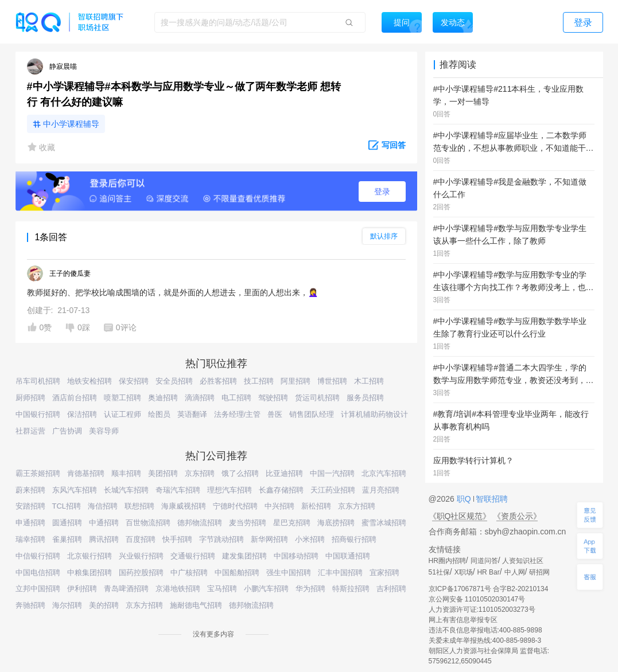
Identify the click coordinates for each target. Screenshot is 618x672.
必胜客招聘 (218, 381)
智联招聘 (491, 499)
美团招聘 (163, 473)
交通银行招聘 (193, 556)
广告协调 (67, 431)
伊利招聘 (82, 589)
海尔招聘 (67, 605)
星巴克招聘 (292, 523)
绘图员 (159, 414)
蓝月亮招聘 (381, 490)
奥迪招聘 (163, 398)
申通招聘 (30, 523)
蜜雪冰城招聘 (384, 523)
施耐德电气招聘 (196, 605)
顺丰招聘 (126, 473)
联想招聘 (139, 506)
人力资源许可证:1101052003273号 (482, 610)
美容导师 (104, 431)
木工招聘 (369, 381)
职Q (465, 499)
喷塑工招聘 (123, 398)
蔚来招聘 (30, 490)
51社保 (439, 572)
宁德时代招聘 (235, 506)
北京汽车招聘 (384, 473)
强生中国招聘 (289, 573)
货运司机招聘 (317, 398)
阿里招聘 (296, 381)
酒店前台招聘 (75, 398)
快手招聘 (177, 539)
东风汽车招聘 (75, 490)
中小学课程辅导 (71, 124)
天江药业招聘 (333, 490)
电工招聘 (236, 398)
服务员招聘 (365, 398)
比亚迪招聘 (284, 473)
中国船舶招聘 (237, 573)
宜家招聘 (384, 573)
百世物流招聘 (148, 523)
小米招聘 (310, 539)
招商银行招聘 (354, 539)
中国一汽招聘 (332, 473)
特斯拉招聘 (351, 589)
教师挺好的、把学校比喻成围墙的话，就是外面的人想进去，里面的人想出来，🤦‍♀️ (172, 292)
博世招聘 (332, 381)
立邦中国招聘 (38, 589)
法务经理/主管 (238, 414)
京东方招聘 (357, 506)
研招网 (539, 572)
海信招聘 (103, 506)
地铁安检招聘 (90, 381)
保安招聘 (134, 381)
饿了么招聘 (240, 473)
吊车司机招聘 (38, 381)
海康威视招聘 (184, 506)
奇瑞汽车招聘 (178, 490)
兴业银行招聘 (141, 556)
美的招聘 (104, 605)
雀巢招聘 (67, 539)
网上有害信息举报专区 (463, 620)
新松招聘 (316, 506)
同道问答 (484, 561)
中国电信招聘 (38, 573)
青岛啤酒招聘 (126, 589)
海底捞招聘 (336, 523)
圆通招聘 (67, 523)
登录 (382, 192)
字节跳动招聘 (221, 539)
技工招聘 (259, 381)
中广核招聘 (189, 573)
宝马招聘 (222, 589)
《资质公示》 (517, 516)
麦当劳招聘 (248, 523)
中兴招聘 (279, 506)
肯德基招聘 (86, 473)
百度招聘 (141, 539)
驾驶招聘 (273, 398)
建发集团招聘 (244, 556)
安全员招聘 (174, 381)
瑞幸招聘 (30, 539)
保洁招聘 (82, 414)
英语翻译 (192, 414)
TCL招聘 (67, 506)
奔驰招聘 (30, 605)
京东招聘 (200, 473)
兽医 (275, 414)
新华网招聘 (269, 539)
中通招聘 (104, 523)
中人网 (515, 572)
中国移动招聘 (296, 556)
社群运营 (30, 431)
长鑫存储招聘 (281, 490)
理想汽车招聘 (230, 490)
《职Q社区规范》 (460, 516)
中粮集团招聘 (90, 573)
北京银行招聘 (90, 556)
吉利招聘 (391, 589)
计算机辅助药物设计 (374, 414)
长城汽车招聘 (126, 490)
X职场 (464, 572)
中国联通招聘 (348, 556)
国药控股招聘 (141, 573)
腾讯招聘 (104, 539)
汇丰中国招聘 (340, 573)
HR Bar (488, 572)
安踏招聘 (30, 506)
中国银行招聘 (38, 414)
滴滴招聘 (200, 398)
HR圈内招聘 (447, 561)
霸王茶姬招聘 (38, 473)
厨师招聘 (30, 398)
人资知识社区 (523, 561)
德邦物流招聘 (200, 523)
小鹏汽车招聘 (266, 589)
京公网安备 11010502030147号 (477, 599)
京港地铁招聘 (178, 589)
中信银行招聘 (38, 556)
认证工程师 (123, 414)
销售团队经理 (312, 414)
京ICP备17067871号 (460, 589)
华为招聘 (310, 589)
